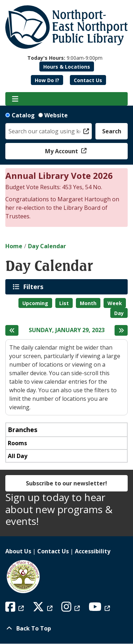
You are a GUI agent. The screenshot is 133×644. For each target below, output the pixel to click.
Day (119, 313)
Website (56, 115)
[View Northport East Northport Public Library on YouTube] (100, 609)
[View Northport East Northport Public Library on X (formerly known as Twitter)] (43, 609)
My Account (62, 151)
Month (88, 303)
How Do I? (47, 80)
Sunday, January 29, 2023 (67, 330)
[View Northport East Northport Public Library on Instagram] (71, 609)
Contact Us (88, 80)
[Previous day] (12, 330)
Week (115, 303)
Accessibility (93, 551)
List (64, 303)
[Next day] (121, 330)
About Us (18, 551)
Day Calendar (47, 246)
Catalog (23, 115)
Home (14, 246)
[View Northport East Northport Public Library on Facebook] (15, 609)
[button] (65, 58)
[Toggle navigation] (15, 99)
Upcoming (35, 303)
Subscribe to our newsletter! (66, 483)
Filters (34, 287)
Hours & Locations (67, 67)
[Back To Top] (66, 628)
